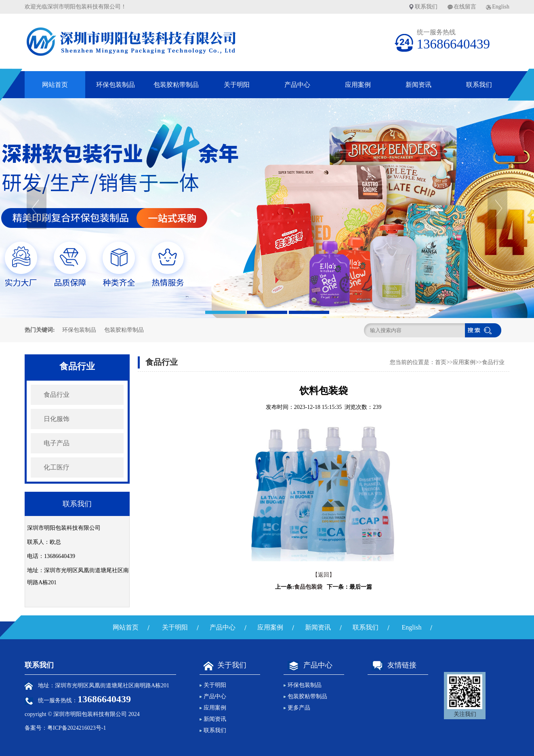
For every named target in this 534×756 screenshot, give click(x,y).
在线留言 (465, 7)
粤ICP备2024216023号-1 (77, 728)
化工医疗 (57, 467)
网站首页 (55, 85)
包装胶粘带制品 (176, 85)
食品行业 (57, 395)
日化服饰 (57, 419)
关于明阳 (237, 85)
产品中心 (297, 85)
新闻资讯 (418, 85)
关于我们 (223, 665)
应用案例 (358, 85)
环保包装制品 (116, 85)
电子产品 (57, 443)
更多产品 (299, 708)
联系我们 (426, 7)
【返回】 (324, 575)
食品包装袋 (308, 587)
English (501, 7)
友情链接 (392, 665)
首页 (441, 362)
